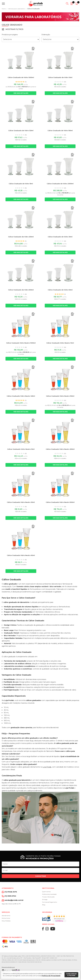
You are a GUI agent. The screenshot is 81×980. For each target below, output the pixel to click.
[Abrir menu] (4, 4)
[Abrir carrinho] (77, 4)
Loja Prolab (47, 767)
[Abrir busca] (67, 4)
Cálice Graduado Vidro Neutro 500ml (60, 502)
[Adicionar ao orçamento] (33, 49)
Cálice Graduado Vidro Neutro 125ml (21, 396)
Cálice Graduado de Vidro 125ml (21, 131)
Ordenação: (46, 35)
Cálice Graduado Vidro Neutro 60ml (21, 555)
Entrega (45, 899)
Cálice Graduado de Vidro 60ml (60, 290)
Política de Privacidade (51, 976)
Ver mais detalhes (21, 93)
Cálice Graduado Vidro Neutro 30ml (21, 502)
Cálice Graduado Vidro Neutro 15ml (21, 449)
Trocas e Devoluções (48, 897)
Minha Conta (6, 918)
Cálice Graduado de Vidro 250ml (21, 237)
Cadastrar (40, 876)
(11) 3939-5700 (10, 896)
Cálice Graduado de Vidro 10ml (60, 77)
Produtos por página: (10, 35)
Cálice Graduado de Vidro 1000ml (21, 77)
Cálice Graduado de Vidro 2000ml (60, 184)
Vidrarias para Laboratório (16, 9)
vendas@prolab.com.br (14, 900)
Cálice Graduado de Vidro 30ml (60, 237)
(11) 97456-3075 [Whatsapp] (11, 892)
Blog (44, 905)
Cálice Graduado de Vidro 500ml (21, 290)
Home (4, 9)
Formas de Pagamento (50, 902)
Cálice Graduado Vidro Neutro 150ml (60, 396)
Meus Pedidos (6, 921)
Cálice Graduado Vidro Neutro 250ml (60, 449)
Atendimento (6, 916)
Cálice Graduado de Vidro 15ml (21, 184)
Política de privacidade (49, 894)
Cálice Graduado (33, 9)
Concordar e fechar (71, 975)
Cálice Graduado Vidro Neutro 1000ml (21, 343)
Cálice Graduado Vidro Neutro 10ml (60, 343)
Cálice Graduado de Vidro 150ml (60, 131)
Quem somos (46, 892)
